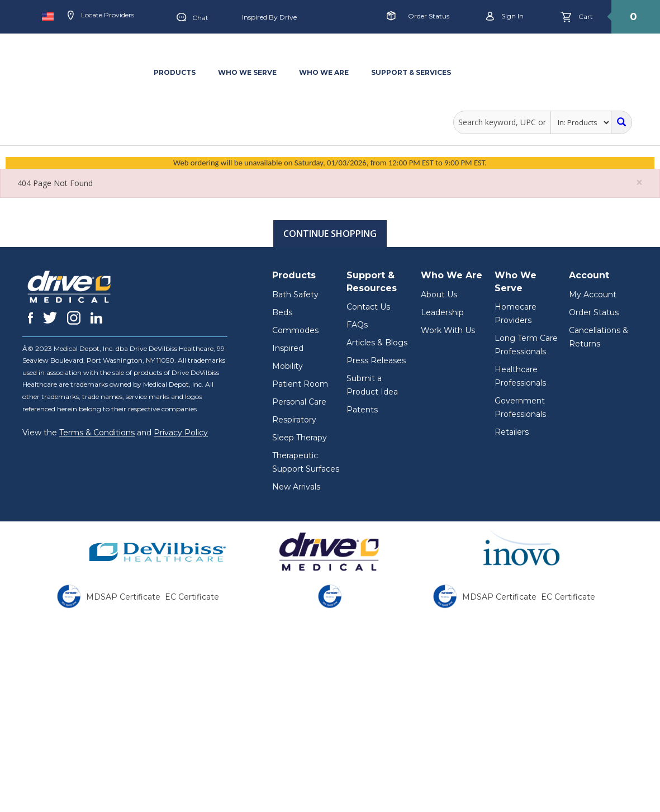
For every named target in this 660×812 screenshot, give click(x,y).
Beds (282, 312)
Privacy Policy (181, 433)
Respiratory (294, 420)
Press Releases (376, 360)
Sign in (505, 16)
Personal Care (299, 402)
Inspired (288, 348)
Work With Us (448, 330)
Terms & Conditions (97, 433)
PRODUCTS (175, 72)
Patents (362, 410)
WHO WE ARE (324, 72)
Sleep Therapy (300, 438)
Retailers (512, 432)
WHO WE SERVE (247, 72)
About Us (439, 295)
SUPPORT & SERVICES (411, 72)
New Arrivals (296, 487)
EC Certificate (192, 597)
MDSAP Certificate (123, 597)
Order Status (429, 16)
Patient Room (300, 384)
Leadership (442, 312)
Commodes (295, 330)
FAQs (357, 325)
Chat (193, 18)
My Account (593, 295)
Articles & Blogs (377, 343)
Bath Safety (295, 295)
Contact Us (368, 307)
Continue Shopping (330, 234)
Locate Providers (101, 16)
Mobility (288, 366)
